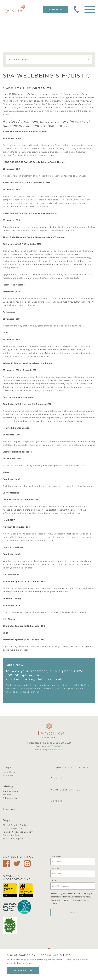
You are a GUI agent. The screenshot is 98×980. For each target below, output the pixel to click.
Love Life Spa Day (12, 829)
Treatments (12, 809)
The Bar (7, 795)
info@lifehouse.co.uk (52, 750)
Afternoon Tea (10, 798)
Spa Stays (8, 775)
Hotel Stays (9, 772)
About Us (58, 778)
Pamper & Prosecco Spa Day (18, 832)
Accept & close (23, 970)
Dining (8, 786)
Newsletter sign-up (66, 790)
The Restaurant (11, 791)
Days (7, 820)
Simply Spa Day (11, 835)
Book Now (56, 10)
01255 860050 (55, 746)
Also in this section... (19, 59)
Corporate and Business (69, 767)
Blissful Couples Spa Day (16, 825)
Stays (7, 767)
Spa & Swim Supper (13, 839)
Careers (57, 801)
